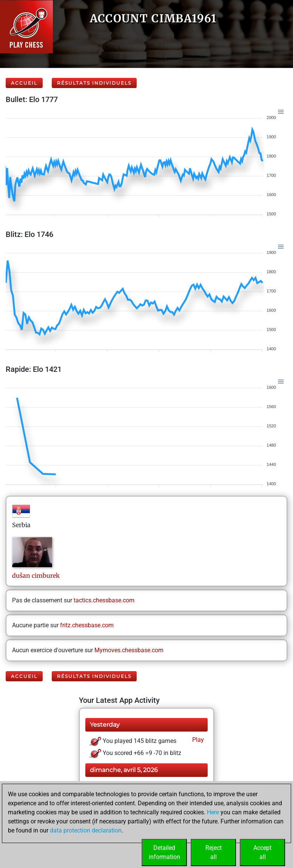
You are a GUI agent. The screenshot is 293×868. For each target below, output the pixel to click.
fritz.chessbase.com (87, 625)
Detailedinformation (164, 852)
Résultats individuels (94, 83)
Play (197, 740)
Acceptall (262, 852)
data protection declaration (86, 830)
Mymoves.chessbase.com (129, 650)
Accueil (24, 83)
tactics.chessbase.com (104, 600)
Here (213, 812)
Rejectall (214, 852)
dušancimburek (36, 576)
